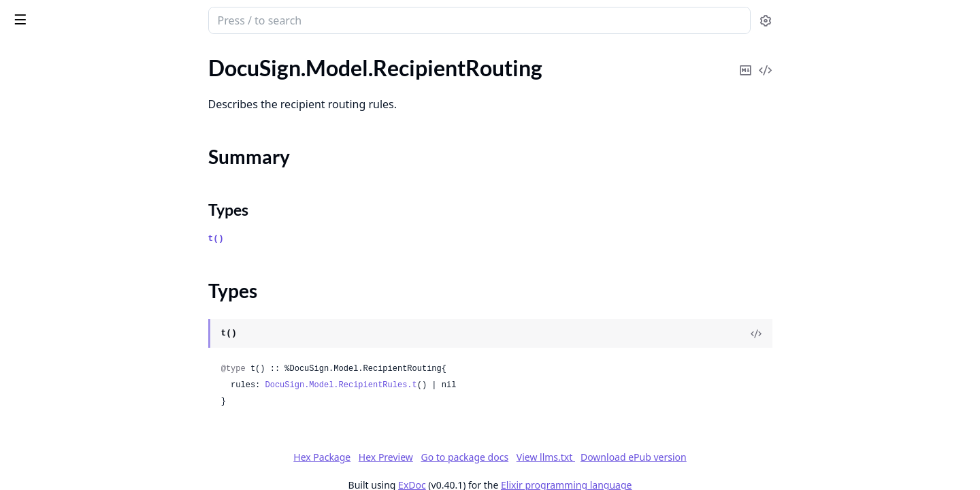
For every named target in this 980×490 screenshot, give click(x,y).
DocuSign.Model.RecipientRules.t (443, 385)
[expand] (191, 70)
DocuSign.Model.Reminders (75, 371)
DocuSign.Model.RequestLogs (80, 390)
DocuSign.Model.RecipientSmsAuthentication (97, 243)
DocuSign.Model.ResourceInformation (97, 408)
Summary (46, 128)
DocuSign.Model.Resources (73, 426)
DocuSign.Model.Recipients (74, 316)
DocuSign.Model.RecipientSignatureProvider (97, 206)
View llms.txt (648, 457)
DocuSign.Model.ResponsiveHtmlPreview (97, 463)
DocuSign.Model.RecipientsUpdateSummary (97, 334)
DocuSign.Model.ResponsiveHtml (88, 445)
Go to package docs (567, 457)
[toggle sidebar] (186, 19)
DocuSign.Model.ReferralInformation (96, 353)
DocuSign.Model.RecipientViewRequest (97, 298)
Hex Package (424, 457)
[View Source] (858, 333)
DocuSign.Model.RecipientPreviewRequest (97, 68)
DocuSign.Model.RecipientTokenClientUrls (97, 261)
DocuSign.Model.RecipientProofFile (93, 86)
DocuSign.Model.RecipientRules (84, 169)
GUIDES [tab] (27, 55)
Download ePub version (736, 457)
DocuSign (38, 14)
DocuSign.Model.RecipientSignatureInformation (97, 187)
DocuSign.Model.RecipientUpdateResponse (97, 279)
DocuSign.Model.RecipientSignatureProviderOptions (97, 224)
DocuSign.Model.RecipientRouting (90, 104)
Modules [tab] (87, 55)
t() (318, 239)
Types (37, 145)
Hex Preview (488, 457)
